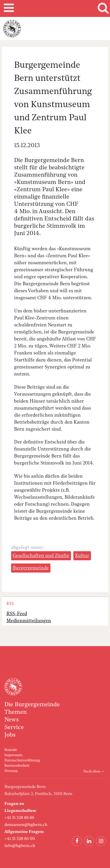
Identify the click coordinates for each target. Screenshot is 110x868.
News (12, 720)
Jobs (10, 735)
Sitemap (11, 771)
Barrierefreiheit (17, 766)
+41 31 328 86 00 (20, 839)
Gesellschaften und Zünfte (41, 556)
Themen (16, 712)
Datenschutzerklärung (22, 761)
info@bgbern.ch (20, 846)
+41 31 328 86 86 (19, 818)
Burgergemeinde (31, 568)
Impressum (13, 755)
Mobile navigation (8, 8)
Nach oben (92, 772)
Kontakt (11, 750)
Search (102, 8)
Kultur (82, 556)
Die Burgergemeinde (32, 705)
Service (14, 728)
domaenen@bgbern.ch (26, 825)
